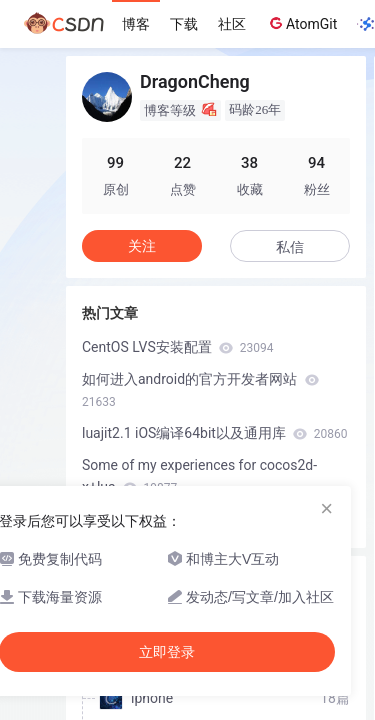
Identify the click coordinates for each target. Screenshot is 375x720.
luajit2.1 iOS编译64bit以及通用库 (215, 433)
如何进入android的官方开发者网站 (200, 390)
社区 (232, 24)
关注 (142, 246)
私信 (290, 247)
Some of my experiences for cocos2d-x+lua (199, 476)
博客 (136, 24)
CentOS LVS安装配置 (178, 347)
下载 (184, 24)
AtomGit (301, 23)
